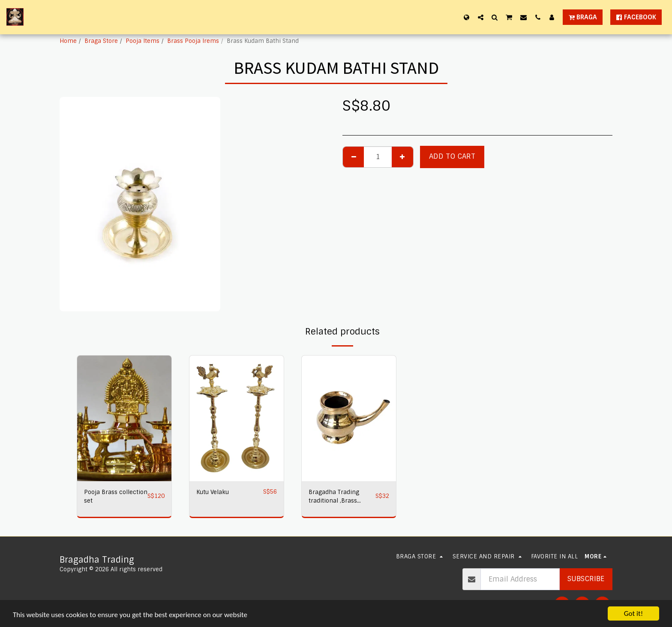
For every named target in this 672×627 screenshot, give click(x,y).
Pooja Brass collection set (116, 496)
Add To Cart (452, 156)
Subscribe (586, 579)
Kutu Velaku (213, 492)
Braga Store (101, 41)
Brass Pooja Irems (193, 41)
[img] (124, 418)
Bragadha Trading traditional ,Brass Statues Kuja (334, 497)
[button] (481, 17)
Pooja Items (142, 41)
